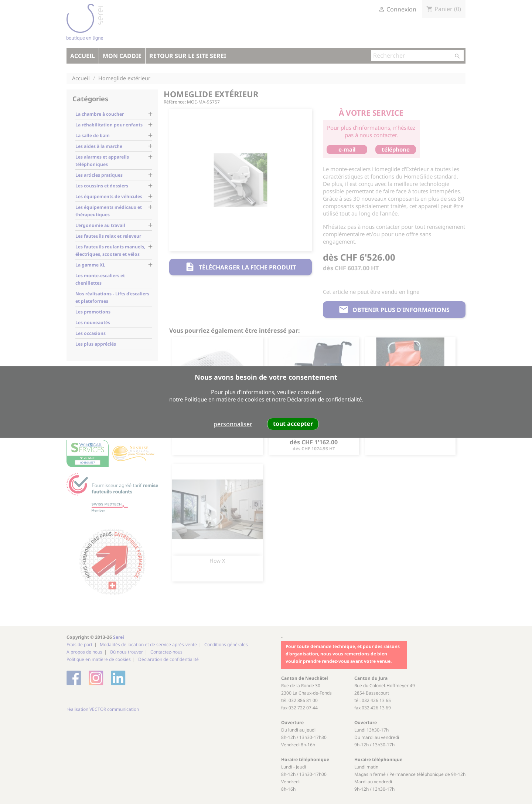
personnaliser (233, 424)
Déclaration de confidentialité (324, 399)
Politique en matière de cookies (224, 399)
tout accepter (293, 424)
